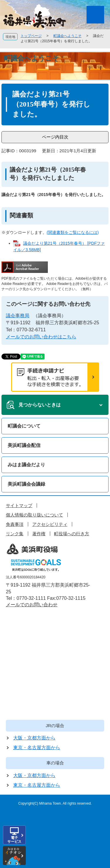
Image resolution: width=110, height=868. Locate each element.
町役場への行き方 (72, 534)
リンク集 (15, 534)
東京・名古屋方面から (37, 748)
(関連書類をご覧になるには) (73, 232)
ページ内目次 (55, 137)
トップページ (31, 36)
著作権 (39, 534)
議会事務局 (18, 316)
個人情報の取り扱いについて (34, 515)
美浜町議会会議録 (26, 484)
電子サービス (14, 840)
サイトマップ (19, 505)
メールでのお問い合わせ (32, 605)
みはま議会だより (26, 465)
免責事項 (15, 524)
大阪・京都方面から (34, 738)
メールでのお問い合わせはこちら (41, 337)
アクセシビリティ (50, 524)
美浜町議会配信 (24, 445)
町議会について (24, 426)
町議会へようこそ (67, 36)
